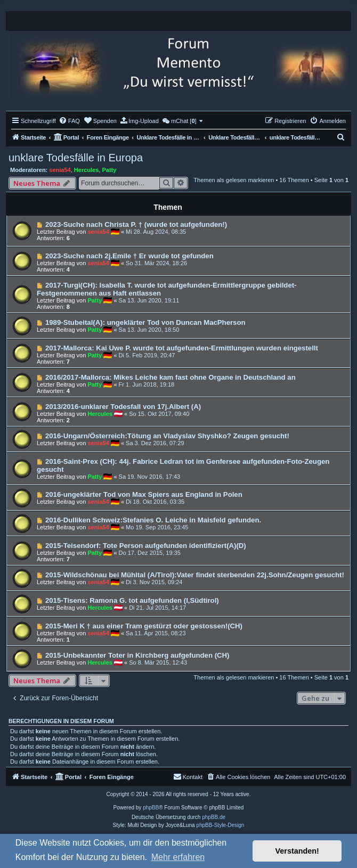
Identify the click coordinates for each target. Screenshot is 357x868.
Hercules (86, 170)
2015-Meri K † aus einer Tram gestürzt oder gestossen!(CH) (144, 626)
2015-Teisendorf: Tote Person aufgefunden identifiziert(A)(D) (146, 546)
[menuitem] (69, 121)
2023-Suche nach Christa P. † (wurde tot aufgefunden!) (136, 224)
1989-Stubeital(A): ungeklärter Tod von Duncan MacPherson (145, 322)
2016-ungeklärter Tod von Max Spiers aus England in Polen (144, 494)
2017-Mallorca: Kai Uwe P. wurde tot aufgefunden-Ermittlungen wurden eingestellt (182, 348)
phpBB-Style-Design (220, 825)
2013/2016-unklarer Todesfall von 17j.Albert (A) (123, 407)
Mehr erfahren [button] (178, 857)
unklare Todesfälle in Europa (76, 158)
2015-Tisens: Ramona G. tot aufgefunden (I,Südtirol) (132, 600)
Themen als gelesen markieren (234, 180)
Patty (109, 170)
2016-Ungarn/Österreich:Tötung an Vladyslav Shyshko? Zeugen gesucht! (167, 436)
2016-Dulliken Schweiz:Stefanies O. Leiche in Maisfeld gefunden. (153, 520)
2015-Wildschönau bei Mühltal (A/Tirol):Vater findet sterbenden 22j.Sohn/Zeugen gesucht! (195, 575)
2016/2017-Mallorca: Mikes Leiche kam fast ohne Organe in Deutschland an (171, 377)
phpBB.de (214, 817)
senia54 (60, 170)
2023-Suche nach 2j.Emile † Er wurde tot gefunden (129, 256)
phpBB (151, 808)
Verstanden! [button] (297, 851)
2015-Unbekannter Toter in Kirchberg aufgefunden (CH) (137, 655)
